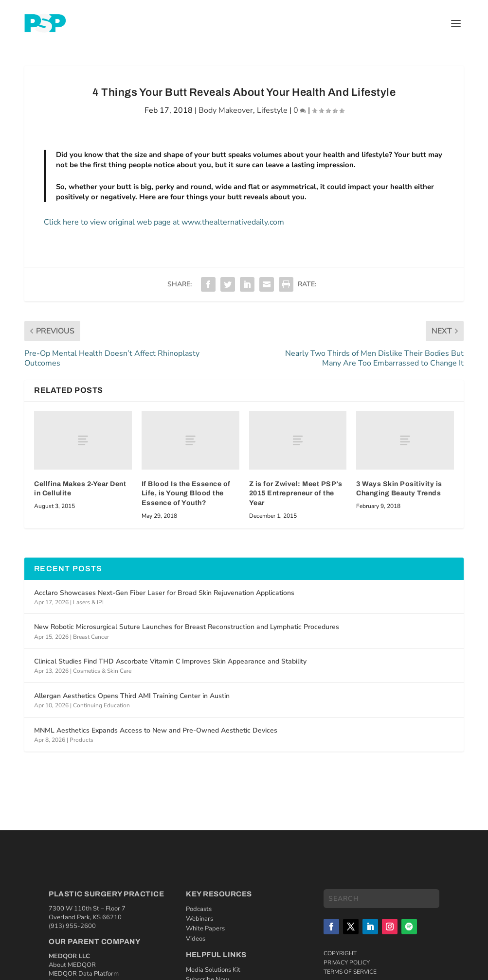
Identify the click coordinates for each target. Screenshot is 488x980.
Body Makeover (226, 110)
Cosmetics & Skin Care (102, 671)
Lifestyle (272, 110)
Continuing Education (101, 705)
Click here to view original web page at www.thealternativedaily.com (164, 222)
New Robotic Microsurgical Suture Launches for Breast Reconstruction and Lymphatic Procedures (187, 627)
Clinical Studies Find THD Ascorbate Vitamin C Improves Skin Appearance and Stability (170, 661)
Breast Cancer (91, 637)
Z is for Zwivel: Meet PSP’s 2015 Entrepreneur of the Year (296, 493)
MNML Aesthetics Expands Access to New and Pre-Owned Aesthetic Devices (156, 730)
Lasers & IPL (89, 602)
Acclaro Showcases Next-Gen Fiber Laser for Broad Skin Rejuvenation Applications (164, 593)
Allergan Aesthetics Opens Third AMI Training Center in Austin (132, 696)
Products (81, 740)
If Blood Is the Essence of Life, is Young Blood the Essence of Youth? (186, 493)
